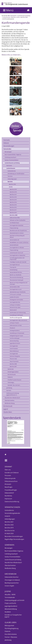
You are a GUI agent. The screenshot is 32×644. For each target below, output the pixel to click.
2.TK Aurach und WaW (15, 295)
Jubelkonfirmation (14, 297)
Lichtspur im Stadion (15, 305)
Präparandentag (14, 228)
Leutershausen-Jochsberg (24, 16)
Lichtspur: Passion (14, 323)
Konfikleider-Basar (14, 223)
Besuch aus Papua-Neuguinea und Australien (19, 283)
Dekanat (6, 143)
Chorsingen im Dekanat (12, 580)
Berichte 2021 (9, 522)
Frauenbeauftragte (11, 490)
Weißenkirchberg (10, 403)
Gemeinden (13, 16)
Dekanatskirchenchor (12, 577)
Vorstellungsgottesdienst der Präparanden (17, 259)
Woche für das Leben (15, 307)
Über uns (8, 470)
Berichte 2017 (13, 194)
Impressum (8, 499)
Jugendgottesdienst (11, 606)
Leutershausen (7, 17)
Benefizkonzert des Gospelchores (18, 231)
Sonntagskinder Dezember (17, 225)
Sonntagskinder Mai (15, 302)
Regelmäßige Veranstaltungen (14, 539)
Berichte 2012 (13, 207)
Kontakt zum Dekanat (12, 473)
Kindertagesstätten (13, 372)
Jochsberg (9, 388)
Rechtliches (8, 496)
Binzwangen (8, 152)
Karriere (9, 390)
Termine (10, 176)
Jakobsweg (8, 640)
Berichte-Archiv (10, 531)
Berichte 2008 (13, 364)
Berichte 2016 (13, 197)
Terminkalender (10, 597)
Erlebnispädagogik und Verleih (15, 600)
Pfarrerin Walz (13, 359)
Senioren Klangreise (15, 356)
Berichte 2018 (13, 192)
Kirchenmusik (12, 374)
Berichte (13, 17)
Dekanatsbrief (9, 493)
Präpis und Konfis (10, 603)
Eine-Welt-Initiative (11, 634)
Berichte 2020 (12, 184)
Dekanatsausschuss (11, 481)
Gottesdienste (12, 171)
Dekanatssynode (10, 478)
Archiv (18, 17)
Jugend (6, 409)
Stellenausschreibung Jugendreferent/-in (13, 394)
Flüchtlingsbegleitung (12, 628)
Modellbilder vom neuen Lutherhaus (19, 242)
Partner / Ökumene (11, 637)
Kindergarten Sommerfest (16, 300)
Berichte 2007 (13, 366)
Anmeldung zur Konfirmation (16, 174)
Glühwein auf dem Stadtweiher (18, 220)
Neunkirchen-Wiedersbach (12, 398)
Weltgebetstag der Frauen (16, 336)
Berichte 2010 (13, 213)
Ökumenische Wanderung (16, 277)
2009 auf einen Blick (15, 218)
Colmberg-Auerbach (10, 157)
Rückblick (8, 612)
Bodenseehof (13, 310)
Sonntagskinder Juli (15, 265)
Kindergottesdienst (15, 330)
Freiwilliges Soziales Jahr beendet (18, 262)
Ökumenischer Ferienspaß (16, 280)
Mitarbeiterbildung (11, 609)
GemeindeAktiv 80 (14, 240)
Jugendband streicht (15, 343)
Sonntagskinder (14, 346)
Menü (8, 10)
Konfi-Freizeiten (14, 349)
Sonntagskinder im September (18, 255)
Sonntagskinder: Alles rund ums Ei (18, 320)
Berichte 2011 (13, 210)
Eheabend (12, 328)
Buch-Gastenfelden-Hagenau (13, 155)
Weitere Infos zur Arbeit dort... (11, 55)
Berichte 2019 (13, 189)
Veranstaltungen (9, 146)
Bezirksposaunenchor (12, 583)
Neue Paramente (14, 361)
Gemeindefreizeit (14, 245)
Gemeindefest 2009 (15, 287)
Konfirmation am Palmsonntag (18, 313)
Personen (8, 475)
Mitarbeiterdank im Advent (17, 233)
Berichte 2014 (13, 202)
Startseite (7, 140)
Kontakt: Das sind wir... (14, 385)
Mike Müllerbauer (14, 351)
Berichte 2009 (24, 17)
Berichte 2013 (13, 205)
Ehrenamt (8, 484)
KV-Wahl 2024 (9, 533)
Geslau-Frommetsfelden (12, 160)
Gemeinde (11, 369)
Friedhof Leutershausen (15, 380)
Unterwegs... (11, 382)
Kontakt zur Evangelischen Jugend (13, 616)
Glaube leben (8, 412)
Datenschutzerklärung (12, 502)
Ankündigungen (12, 179)
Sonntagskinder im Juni (16, 289)
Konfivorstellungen (15, 338)
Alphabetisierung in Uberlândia (18, 292)
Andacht (7, 516)
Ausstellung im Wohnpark (16, 315)
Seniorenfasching (14, 341)
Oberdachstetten (10, 400)
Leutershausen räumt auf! (16, 253)
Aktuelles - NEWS (10, 595)
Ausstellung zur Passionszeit (17, 333)
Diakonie (10, 377)
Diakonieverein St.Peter (16, 325)
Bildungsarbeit (9, 626)
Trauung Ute (13, 267)
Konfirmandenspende (16, 318)
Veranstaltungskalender (12, 513)
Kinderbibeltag (14, 270)
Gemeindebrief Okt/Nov (16, 272)
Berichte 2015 (13, 200)
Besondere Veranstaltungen (14, 536)
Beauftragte (8, 487)
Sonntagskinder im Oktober (17, 248)
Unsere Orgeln (9, 586)
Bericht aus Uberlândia (16, 275)
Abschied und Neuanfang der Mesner (17, 236)
